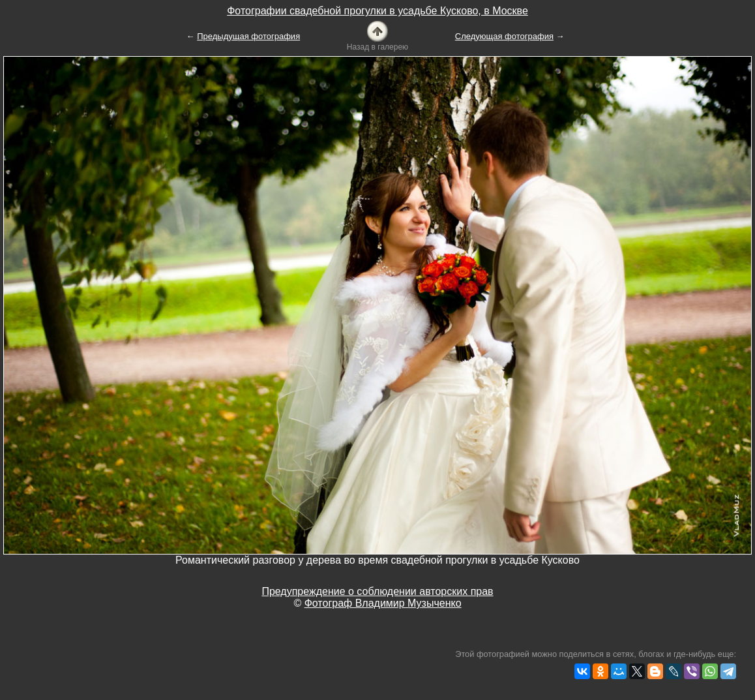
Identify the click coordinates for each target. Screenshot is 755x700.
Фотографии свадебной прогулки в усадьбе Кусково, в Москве (377, 11)
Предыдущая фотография (248, 36)
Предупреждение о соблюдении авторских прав (377, 591)
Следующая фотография (504, 36)
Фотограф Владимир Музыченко (383, 603)
